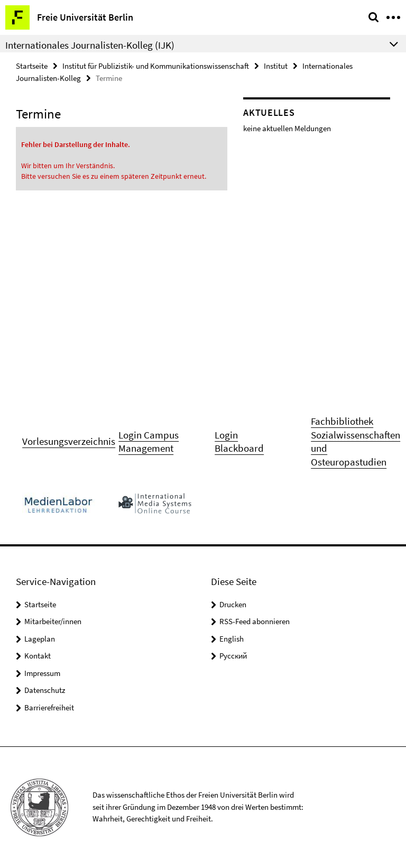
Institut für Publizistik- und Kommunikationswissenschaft (156, 66)
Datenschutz (45, 690)
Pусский (233, 656)
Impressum (42, 673)
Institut (276, 66)
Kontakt (38, 656)
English (232, 639)
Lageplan (40, 639)
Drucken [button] (233, 604)
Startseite (32, 66)
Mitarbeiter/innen (53, 621)
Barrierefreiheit (49, 707)
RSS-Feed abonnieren (255, 621)
